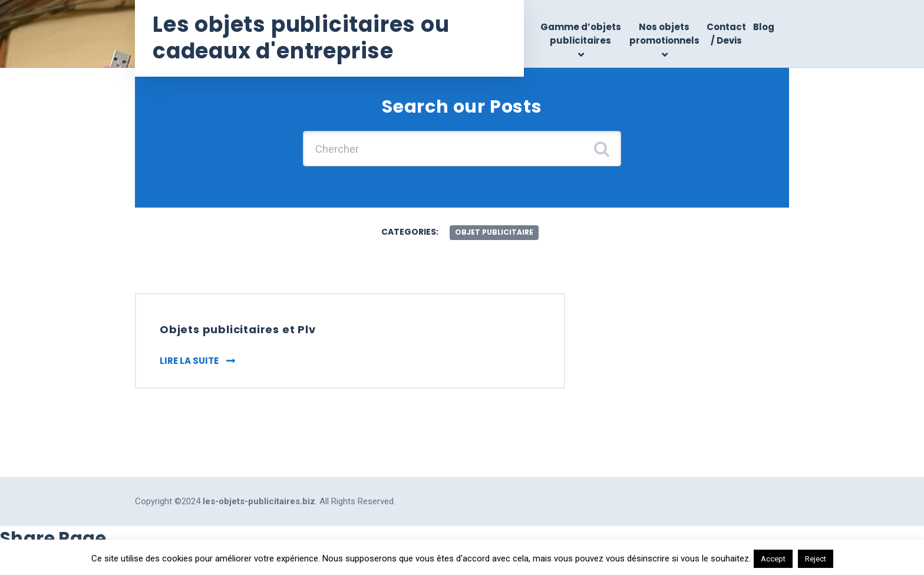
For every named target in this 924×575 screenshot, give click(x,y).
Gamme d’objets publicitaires (581, 34)
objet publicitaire (494, 232)
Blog (764, 27)
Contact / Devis (726, 34)
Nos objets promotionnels (664, 34)
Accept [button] (773, 559)
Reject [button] (816, 559)
